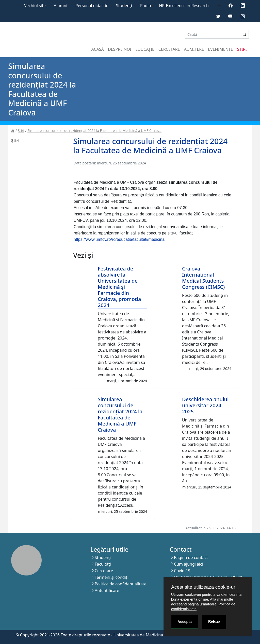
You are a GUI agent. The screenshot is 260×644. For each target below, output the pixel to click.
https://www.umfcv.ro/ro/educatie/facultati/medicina (119, 239)
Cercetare (169, 49)
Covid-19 (182, 571)
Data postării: (85, 163)
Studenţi (103, 557)
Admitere (194, 49)
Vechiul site (35, 6)
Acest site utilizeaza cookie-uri (204, 587)
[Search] (213, 34)
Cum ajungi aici (189, 564)
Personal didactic (92, 6)
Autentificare (107, 590)
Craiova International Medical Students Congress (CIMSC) (203, 278)
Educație (145, 49)
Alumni (61, 6)
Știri (242, 49)
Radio (146, 6)
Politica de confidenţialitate (121, 584)
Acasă (98, 49)
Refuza (214, 621)
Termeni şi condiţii (112, 577)
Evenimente (220, 49)
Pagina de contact (191, 557)
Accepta (185, 622)
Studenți (124, 6)
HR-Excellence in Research (184, 6)
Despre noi (120, 49)
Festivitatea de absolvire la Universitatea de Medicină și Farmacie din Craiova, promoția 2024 (119, 287)
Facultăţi (103, 564)
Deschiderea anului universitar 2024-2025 (205, 405)
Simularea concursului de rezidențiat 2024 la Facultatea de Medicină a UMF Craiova (94, 131)
